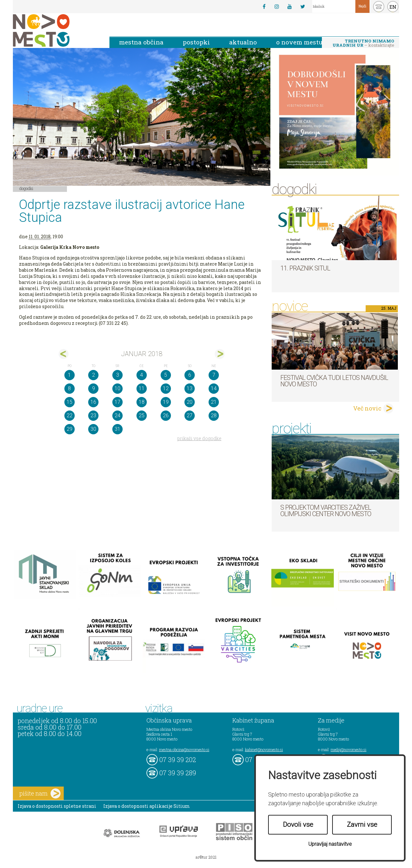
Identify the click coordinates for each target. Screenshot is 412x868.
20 (190, 402)
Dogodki (26, 188)
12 (166, 388)
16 (93, 402)
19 (166, 402)
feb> (220, 354)
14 (214, 388)
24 (117, 415)
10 (117, 388)
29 (70, 429)
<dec (64, 354)
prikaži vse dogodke (199, 438)
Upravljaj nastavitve (330, 844)
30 (93, 429)
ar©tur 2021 (206, 857)
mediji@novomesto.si (348, 750)
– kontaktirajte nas (363, 43)
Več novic (367, 408)
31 (117, 429)
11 (142, 388)
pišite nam (40, 793)
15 (70, 402)
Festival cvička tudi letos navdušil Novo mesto (334, 381)
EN (393, 7)
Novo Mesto (56, 30)
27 (190, 415)
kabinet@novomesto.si (264, 750)
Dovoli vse (298, 825)
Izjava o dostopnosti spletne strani (57, 806)
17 (117, 402)
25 (142, 415)
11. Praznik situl (305, 268)
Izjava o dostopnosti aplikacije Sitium (147, 806)
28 (214, 415)
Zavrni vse (362, 825)
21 (214, 402)
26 (166, 415)
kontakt (379, 7)
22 (70, 415)
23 (93, 415)
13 (190, 388)
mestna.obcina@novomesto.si (184, 750)
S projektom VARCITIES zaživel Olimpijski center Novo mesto (326, 511)
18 (142, 402)
